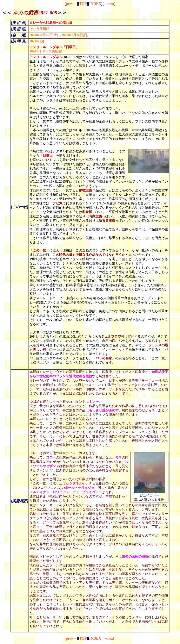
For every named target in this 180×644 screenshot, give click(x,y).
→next (109, 4)
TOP (83, 4)
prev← (71, 4)
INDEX (95, 4)
